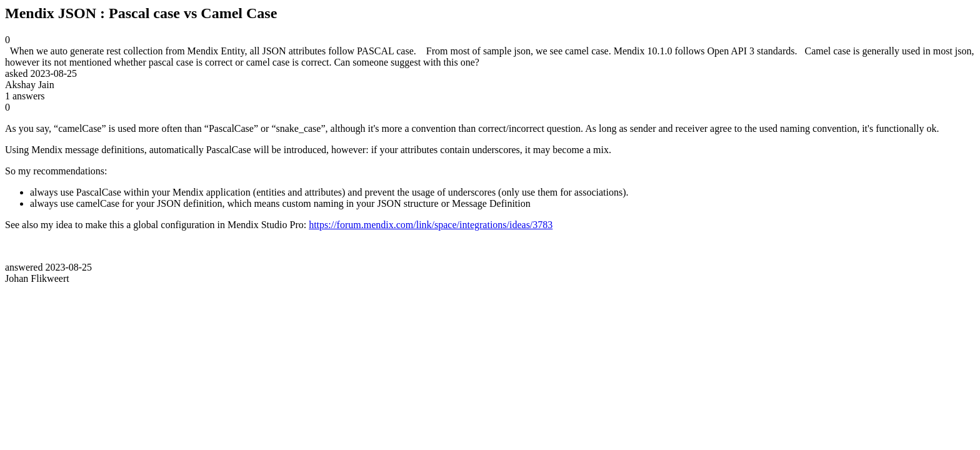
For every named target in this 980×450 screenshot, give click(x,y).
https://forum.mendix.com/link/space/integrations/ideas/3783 (431, 225)
